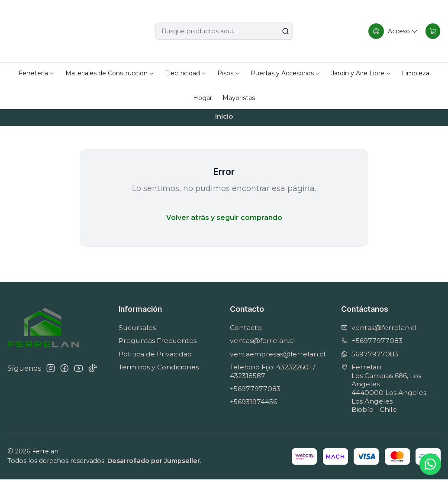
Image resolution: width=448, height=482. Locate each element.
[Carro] (432, 31)
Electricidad (186, 73)
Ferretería (37, 73)
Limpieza (416, 73)
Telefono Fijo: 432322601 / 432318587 (272, 374)
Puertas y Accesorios (286, 73)
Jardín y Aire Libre (361, 73)
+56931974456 (253, 405)
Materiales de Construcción (110, 73)
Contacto (246, 331)
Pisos (229, 73)
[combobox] (224, 31)
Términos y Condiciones (159, 370)
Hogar (203, 98)
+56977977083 (255, 391)
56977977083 (370, 357)
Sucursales (137, 331)
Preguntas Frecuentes (158, 344)
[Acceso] (392, 31)
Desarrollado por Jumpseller (154, 463)
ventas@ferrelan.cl (263, 344)
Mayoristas (239, 98)
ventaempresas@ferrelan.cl (278, 357)
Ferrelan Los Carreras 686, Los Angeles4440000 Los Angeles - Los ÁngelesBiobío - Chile (386, 391)
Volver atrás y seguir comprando (224, 221)
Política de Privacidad (155, 357)
